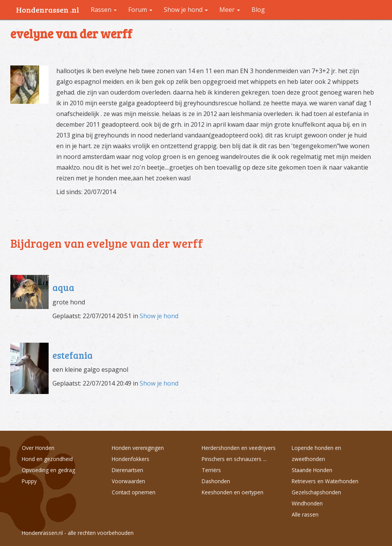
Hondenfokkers (131, 459)
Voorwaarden (128, 481)
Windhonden (307, 503)
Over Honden (38, 448)
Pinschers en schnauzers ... (234, 459)
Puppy (29, 481)
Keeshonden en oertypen (233, 492)
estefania (73, 355)
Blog (258, 10)
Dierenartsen (127, 470)
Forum (140, 10)
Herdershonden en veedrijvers (239, 448)
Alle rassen (305, 514)
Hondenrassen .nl (48, 10)
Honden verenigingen (138, 448)
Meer (230, 10)
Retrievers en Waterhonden (325, 481)
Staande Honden (312, 470)
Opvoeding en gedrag (48, 470)
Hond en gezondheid (47, 459)
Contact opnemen (134, 492)
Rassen (104, 10)
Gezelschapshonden (316, 492)
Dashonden (216, 481)
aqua (63, 287)
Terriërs (211, 470)
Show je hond (159, 316)
